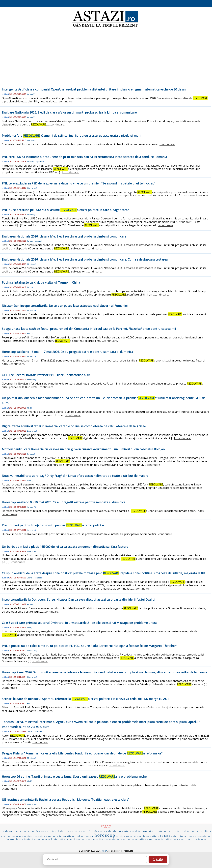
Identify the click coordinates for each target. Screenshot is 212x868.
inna (120, 831)
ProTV (30, 333)
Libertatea (32, 188)
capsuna (17, 836)
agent (27, 831)
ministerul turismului (138, 831)
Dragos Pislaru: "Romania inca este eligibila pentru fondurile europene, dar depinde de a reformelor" (82, 753)
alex (97, 831)
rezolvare (7, 831)
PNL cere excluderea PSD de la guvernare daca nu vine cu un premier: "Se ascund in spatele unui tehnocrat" (78, 183)
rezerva (18, 831)
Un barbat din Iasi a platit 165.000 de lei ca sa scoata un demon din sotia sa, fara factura (65, 547)
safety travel (180, 836)
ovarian (6, 836)
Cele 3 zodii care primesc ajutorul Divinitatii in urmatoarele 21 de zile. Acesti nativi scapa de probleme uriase (80, 623)
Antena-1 (31, 356)
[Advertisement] (106, 55)
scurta (76, 831)
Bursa (30, 287)
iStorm (104, 851)
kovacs (46, 839)
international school (72, 836)
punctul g (87, 831)
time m (104, 839)
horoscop (105, 835)
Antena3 (31, 94)
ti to (194, 839)
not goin (93, 839)
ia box (174, 839)
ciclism (206, 831)
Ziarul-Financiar (34, 578)
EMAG (106, 826)
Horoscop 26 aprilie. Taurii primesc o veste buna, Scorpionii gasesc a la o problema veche (74, 777)
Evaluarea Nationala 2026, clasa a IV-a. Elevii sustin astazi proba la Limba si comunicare (64, 236)
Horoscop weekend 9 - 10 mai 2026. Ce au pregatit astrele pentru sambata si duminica (64, 502)
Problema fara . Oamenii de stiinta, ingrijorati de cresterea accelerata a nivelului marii (72, 136)
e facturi (28, 839)
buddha (165, 836)
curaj (151, 839)
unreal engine (172, 831)
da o (18, 839)
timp (69, 831)
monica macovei (126, 836)
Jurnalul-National (35, 241)
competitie (48, 831)
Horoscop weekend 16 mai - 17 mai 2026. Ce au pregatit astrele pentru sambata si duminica (67, 352)
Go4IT (30, 480)
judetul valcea (191, 831)
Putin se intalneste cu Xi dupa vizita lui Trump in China (41, 282)
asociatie (28, 836)
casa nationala (198, 836)
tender (202, 839)
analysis (82, 839)
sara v (90, 836)
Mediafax (31, 140)
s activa (126, 839)
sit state (157, 831)
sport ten (185, 839)
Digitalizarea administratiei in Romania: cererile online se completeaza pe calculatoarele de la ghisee (74, 426)
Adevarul (31, 310)
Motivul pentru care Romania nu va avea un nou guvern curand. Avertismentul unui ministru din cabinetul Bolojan (83, 449)
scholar (60, 831)
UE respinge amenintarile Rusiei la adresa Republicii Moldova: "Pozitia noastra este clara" (66, 800)
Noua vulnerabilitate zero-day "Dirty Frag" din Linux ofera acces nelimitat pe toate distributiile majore (75, 476)
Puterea (31, 215)
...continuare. (65, 101)
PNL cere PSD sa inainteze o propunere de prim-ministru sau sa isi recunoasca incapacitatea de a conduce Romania (84, 157)
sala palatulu (108, 831)
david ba (114, 839)
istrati (165, 839)
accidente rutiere (148, 836)
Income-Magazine (35, 162)
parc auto (52, 836)
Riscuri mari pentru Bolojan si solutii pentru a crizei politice (53, 525)
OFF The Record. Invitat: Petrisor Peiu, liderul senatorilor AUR (46, 375)
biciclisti (57, 839)
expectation (139, 839)
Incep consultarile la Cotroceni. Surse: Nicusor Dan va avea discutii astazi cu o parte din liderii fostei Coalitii (79, 599)
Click (29, 408)
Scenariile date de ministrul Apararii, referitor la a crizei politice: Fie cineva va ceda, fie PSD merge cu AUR (85, 699)
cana (158, 839)
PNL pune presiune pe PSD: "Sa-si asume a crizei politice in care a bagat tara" (65, 210)
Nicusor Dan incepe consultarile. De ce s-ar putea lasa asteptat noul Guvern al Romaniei (65, 306)
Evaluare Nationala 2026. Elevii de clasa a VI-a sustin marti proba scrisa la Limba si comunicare (69, 112)
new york (70, 839)
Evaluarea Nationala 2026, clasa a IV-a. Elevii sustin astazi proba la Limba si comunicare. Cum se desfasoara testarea (85, 259)
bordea (36, 831)
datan (38, 839)
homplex (40, 836)
